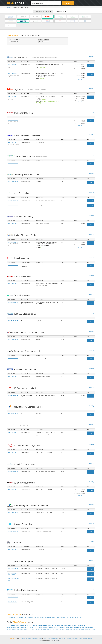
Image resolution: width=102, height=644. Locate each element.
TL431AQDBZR (33, 625)
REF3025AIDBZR (22, 629)
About (29, 638)
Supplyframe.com (58, 641)
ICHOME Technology (24, 217)
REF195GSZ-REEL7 (79, 629)
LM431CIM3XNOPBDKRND (48, 618)
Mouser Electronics (35, 57)
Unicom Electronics (23, 524)
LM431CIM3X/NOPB (13, 64)
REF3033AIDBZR (66, 625)
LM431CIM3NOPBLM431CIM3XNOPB (29, 618)
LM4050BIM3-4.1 (90, 629)
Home (9, 7)
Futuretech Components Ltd (27, 351)
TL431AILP (51, 625)
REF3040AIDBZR (11, 627)
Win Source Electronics (25, 483)
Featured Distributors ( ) (43, 11)
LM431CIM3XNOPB (13, 568)
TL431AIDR (31, 629)
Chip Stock (23, 425)
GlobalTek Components (25, 561)
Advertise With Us (87, 638)
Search (68, 3)
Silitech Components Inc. (26, 370)
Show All (80, 70)
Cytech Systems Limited (26, 464)
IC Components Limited (25, 388)
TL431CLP (31, 627)
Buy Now (91, 65)
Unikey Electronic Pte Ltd (26, 235)
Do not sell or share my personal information (71, 638)
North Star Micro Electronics (27, 136)
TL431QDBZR (77, 627)
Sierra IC (19, 543)
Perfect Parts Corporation (26, 590)
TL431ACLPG (24, 625)
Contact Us (24, 638)
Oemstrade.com (16, 3)
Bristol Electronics (23, 295)
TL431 (17, 625)
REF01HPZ (50, 629)
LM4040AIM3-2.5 (54, 627)
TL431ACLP (69, 629)
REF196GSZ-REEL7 (41, 629)
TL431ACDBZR (42, 625)
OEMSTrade (15, 638)
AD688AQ (58, 625)
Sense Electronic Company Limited (31, 333)
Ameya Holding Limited (31, 156)
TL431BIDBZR (82, 625)
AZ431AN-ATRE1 (11, 629)
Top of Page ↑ (92, 57)
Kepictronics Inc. (22, 258)
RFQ (91, 121)
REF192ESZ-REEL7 (88, 627)
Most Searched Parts (37, 638)
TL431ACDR (38, 627)
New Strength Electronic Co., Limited (31, 506)
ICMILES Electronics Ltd (26, 314)
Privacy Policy (46, 638)
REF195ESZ (69, 627)
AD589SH (62, 629)
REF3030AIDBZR (22, 627)
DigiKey (30, 89)
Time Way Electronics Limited (28, 175)
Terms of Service (55, 638)
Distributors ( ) (61, 11)
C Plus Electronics (23, 277)
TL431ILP (45, 627)
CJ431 (56, 629)
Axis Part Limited (22, 193)
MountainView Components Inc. (29, 407)
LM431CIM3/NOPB (12, 74)
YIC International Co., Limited (28, 446)
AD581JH (74, 625)
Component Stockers (24, 113)
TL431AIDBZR (11, 625)
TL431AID (62, 627)
